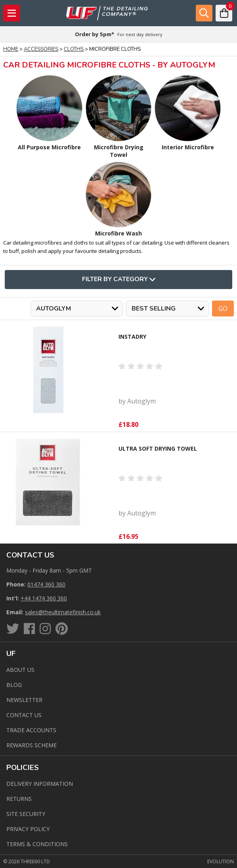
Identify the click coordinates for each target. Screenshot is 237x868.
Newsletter (24, 700)
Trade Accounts (31, 730)
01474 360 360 (46, 584)
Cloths (74, 49)
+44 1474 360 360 (44, 598)
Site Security (26, 814)
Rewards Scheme (32, 745)
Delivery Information (40, 784)
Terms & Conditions (37, 844)
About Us (20, 670)
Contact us (24, 715)
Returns (19, 799)
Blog (14, 685)
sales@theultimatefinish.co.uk (63, 612)
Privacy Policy (28, 829)
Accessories (41, 49)
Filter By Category (119, 280)
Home (11, 49)
